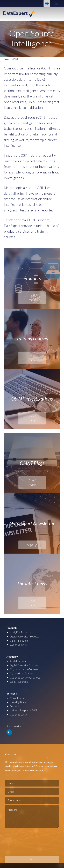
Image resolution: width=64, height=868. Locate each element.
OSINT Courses (19, 682)
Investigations (18, 702)
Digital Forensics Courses (24, 665)
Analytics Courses (20, 661)
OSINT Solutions (19, 641)
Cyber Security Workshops (25, 678)
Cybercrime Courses (22, 673)
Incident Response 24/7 (24, 710)
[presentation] (19, 842)
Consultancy (17, 698)
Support (14, 706)
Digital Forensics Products (24, 636)
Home (6, 59)
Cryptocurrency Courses (24, 669)
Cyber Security (18, 645)
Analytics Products (20, 632)
